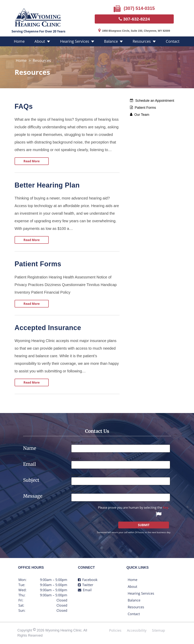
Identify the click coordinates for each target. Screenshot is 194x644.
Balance (110, 42)
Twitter (86, 585)
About (45, 42)
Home (27, 42)
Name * (77, 442)
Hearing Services (76, 42)
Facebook (88, 580)
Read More (32, 161)
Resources (138, 42)
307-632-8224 (134, 19)
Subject (77, 475)
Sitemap (158, 631)
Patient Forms (143, 108)
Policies (115, 631)
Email (85, 590)
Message (77, 491)
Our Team (140, 115)
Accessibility (137, 631)
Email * (76, 459)
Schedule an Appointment (152, 101)
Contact (166, 42)
